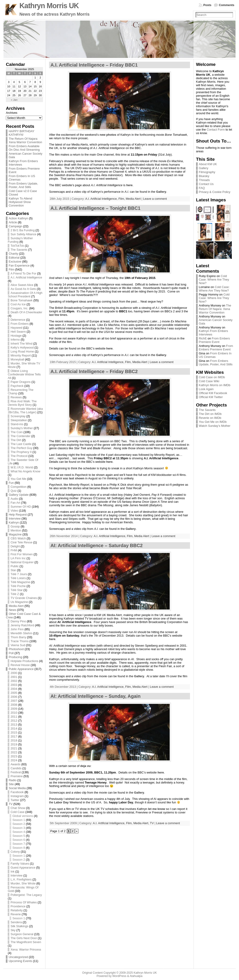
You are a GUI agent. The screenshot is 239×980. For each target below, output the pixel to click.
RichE (203, 338)
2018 (14, 740)
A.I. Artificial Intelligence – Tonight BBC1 (95, 208)
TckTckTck (17, 246)
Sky (13, 930)
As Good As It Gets (23, 289)
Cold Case (18, 812)
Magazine (15, 534)
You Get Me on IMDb (213, 422)
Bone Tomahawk (21, 300)
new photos (108, 135)
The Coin (17, 432)
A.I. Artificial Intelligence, (102, 199)
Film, (122, 199)
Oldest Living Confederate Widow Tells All (24, 374)
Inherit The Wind (21, 344)
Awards (15, 764)
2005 (14, 693)
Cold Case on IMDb (212, 377)
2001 (14, 677)
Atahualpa (136, 976)
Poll (11, 653)
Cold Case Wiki (209, 381)
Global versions (23, 816)
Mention (16, 530)
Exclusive (15, 262)
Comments (227, 5)
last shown (77, 478)
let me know (156, 809)
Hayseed (16, 328)
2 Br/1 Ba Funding (23, 230)
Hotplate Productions (24, 661)
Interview (15, 519)
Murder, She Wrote (23, 883)
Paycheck (17, 386)
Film (11, 269)
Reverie (16, 914)
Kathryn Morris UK (49, 6)
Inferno (15, 340)
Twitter (15, 800)
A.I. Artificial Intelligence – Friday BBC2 (94, 371)
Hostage (16, 336)
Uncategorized (18, 957)
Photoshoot (16, 649)
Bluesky (204, 176)
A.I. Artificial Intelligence (26, 277)
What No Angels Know (25, 471)
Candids (16, 768)
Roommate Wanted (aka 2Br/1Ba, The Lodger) (25, 410)
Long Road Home (22, 351)
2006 (14, 697)
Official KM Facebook (213, 393)
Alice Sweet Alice (22, 285)
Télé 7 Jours (19, 574)
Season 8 (19, 848)
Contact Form (216, 130)
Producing (15, 657)
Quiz (14, 491)
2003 (14, 685)
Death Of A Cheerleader (26, 312)
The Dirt (16, 440)
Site (11, 784)
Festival (16, 772)
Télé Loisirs (18, 578)
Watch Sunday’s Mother (215, 426)
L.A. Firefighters (21, 879)
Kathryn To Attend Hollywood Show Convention (20, 202)
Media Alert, (142, 823)
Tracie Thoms (20, 641)
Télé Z (15, 594)
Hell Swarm (18, 332)
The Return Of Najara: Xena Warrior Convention (25, 140)
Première (17, 776)
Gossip (15, 526)
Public (15, 566)
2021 (14, 748)
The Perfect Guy (21, 448)
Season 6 (19, 840)
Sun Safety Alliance (23, 234)
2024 (14, 760)
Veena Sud (18, 645)
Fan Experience (19, 265)
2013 (14, 725)
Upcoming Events (20, 961)
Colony (15, 852)
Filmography (207, 172)
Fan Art (15, 503)
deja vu (85, 766)
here (129, 185)
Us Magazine (19, 602)
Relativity (17, 910)
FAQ (202, 188)
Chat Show (18, 808)
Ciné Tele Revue (21, 542)
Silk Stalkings (19, 926)
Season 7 (19, 844)
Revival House (20, 665)
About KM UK (208, 164)
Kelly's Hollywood (22, 347)
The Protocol (19, 456)
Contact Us (206, 184)
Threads (204, 180)
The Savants (19, 250)
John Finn (17, 629)
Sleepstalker (19, 420)
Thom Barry (18, 637)
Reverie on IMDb (210, 418)
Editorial (14, 258)
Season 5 (19, 836)
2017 (14, 736)
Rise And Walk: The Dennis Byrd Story (22, 403)
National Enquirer (22, 562)
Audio (14, 499)
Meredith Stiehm (21, 633)
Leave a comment (155, 199)
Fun (11, 483)
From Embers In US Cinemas (215, 355)
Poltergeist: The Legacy (26, 895)
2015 (14, 732)
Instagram (17, 796)
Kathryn (14, 522)
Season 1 (19, 820)
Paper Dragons (21, 382)
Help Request (18, 515)
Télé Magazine (20, 582)
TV (11, 804)
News (12, 610)
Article (13, 222)
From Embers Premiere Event (214, 340)
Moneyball (17, 359)
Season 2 (19, 824)
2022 (14, 752)
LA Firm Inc (18, 558)
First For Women (22, 554)
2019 (14, 744)
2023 (14, 756)
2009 (14, 709)
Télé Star (17, 590)
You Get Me (18, 479)
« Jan (14, 100)
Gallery (161, 192)
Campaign (15, 226)
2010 (14, 713)
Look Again (206, 389)
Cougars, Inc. (19, 308)
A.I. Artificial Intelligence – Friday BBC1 (94, 65)
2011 (14, 717)
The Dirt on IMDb (210, 414)
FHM (14, 550)
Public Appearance (21, 669)
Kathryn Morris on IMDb (215, 385)
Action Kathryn (18, 218)
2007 (14, 701)
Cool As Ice (18, 304)
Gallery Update (19, 495)
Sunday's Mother (22, 428)
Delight (15, 546)
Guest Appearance (23, 868)
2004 (14, 689)
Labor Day (61, 802)
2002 (14, 681)
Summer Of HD (21, 507)
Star (13, 570)
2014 (14, 729)
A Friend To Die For (23, 273)
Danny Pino (18, 621)
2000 (14, 673)
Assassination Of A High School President (25, 295)
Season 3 (19, 828)
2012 (14, 721)
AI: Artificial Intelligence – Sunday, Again (95, 696)
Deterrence (18, 320)
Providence (18, 906)
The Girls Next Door (24, 938)
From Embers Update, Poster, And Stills (23, 185)
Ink (12, 871)
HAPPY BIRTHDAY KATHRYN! (21, 133)
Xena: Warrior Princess (26, 950)
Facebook (17, 792)
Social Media (17, 788)
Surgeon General (22, 934)
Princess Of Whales (24, 902)
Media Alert (16, 606)
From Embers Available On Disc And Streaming (24, 148)
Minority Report (21, 355)
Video (14, 511)
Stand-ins (17, 424)
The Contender (20, 436)
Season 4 (19, 832)
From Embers (20, 324)
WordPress (119, 976)
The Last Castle (21, 444)
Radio (12, 780)
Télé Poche (18, 586)
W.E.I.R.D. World (22, 467)
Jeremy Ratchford (22, 625)
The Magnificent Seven (26, 942)
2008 (14, 705)
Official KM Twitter (211, 397)
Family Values (20, 864)
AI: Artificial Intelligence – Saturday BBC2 (97, 545)
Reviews (16, 397)
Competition (18, 487)
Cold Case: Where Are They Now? (214, 280)
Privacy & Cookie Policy (215, 192)
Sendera (16, 922)
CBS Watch (18, 538)
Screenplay (18, 416)
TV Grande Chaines (24, 598)
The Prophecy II (21, 452)
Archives (12, 113)
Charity (13, 254)
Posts (207, 5)
